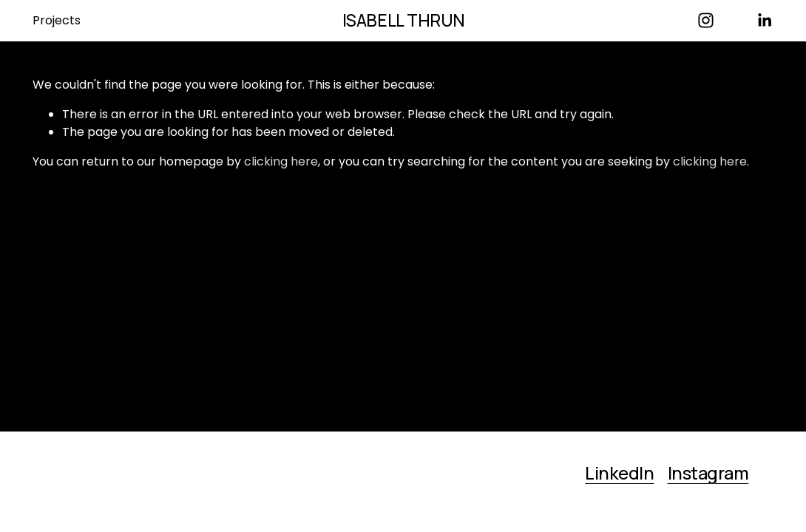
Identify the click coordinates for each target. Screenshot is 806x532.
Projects (57, 20)
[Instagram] (706, 20)
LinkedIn (619, 474)
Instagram (708, 474)
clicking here (281, 161)
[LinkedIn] (764, 20)
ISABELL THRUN (404, 20)
